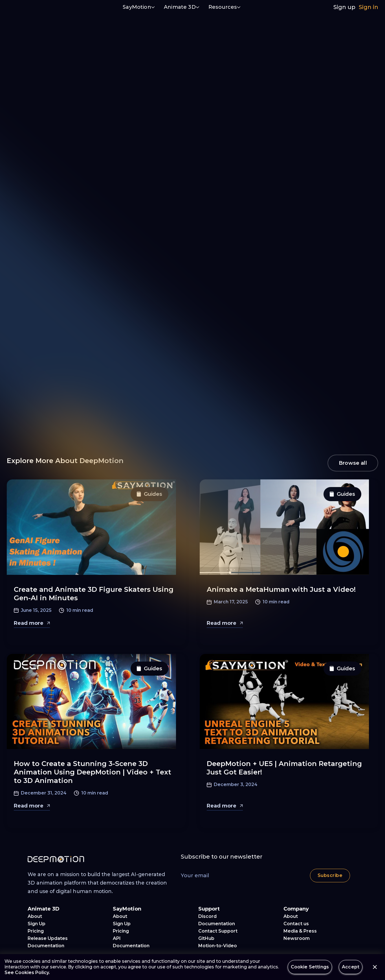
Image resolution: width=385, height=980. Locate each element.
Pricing (36, 931)
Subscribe (330, 876)
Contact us (296, 924)
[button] (139, 8)
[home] (34, 7)
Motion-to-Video (218, 946)
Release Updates (48, 938)
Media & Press (300, 931)
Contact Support (218, 931)
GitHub (206, 938)
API (117, 938)
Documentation (46, 946)
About (35, 916)
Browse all (353, 463)
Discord (207, 916)
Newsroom (297, 938)
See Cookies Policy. (27, 973)
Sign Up (37, 924)
